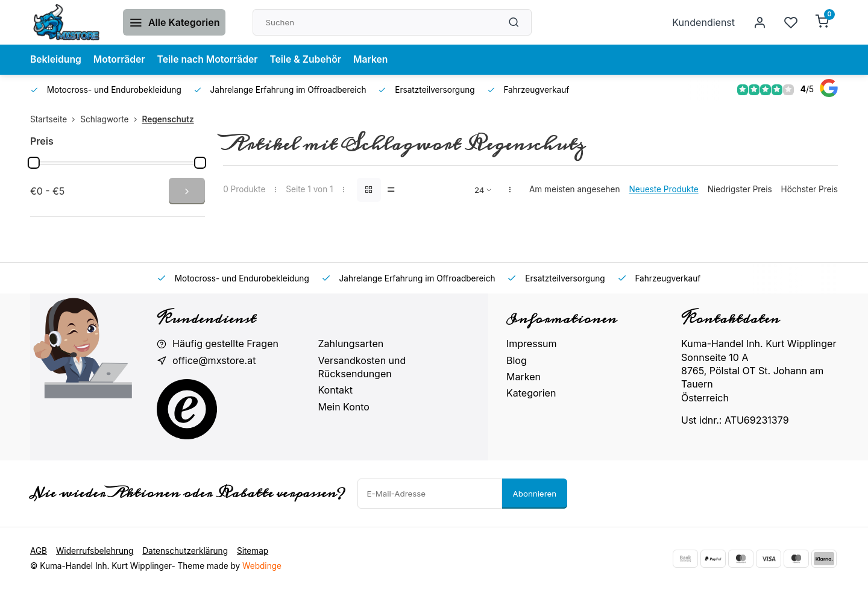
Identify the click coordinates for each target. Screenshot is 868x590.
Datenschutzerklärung (185, 551)
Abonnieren (535, 494)
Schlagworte (111, 119)
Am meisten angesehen (575, 189)
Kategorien (531, 393)
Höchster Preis (810, 189)
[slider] (34, 163)
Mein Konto (344, 407)
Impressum (532, 344)
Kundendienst (703, 22)
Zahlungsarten (351, 344)
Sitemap (253, 551)
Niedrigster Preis (740, 189)
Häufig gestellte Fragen (225, 344)
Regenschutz (168, 119)
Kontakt (335, 390)
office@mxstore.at (214, 360)
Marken (376, 60)
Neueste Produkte (663, 189)
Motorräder (121, 60)
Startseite (55, 119)
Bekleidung (56, 60)
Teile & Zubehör (310, 60)
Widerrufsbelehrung (95, 551)
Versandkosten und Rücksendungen (362, 367)
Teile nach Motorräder (210, 60)
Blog (517, 360)
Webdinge (262, 566)
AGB (39, 551)
